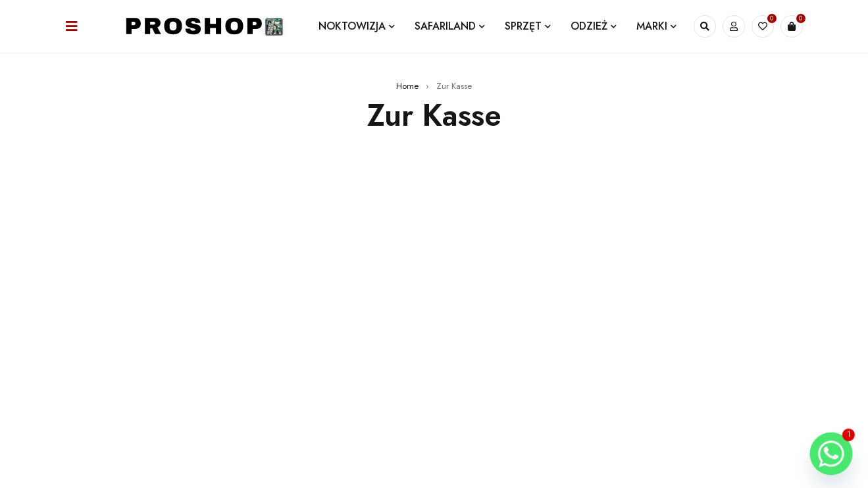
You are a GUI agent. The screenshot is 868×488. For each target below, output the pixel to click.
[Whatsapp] (831, 454)
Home (407, 86)
